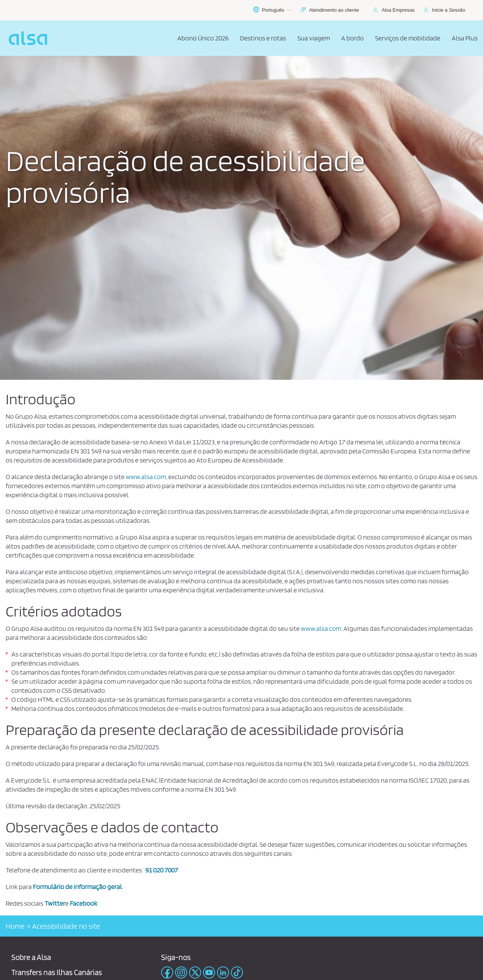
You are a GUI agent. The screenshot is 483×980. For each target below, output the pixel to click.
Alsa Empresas (398, 10)
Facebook (84, 903)
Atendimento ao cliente (334, 10)
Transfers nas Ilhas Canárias (57, 972)
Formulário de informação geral (77, 887)
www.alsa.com (146, 477)
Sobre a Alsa (31, 957)
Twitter (55, 903)
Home (15, 926)
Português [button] (272, 10)
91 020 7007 (162, 870)
